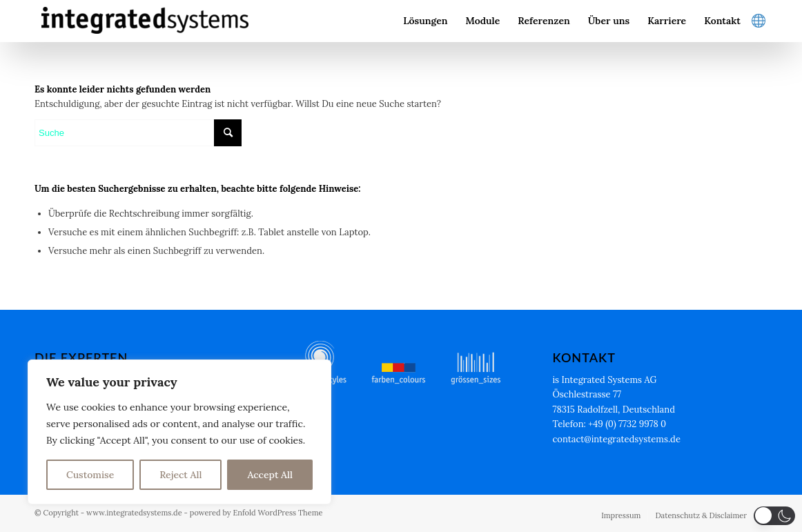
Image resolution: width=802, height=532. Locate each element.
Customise (90, 475)
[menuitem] (425, 21)
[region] (179, 432)
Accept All (270, 475)
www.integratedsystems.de (134, 513)
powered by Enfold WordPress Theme (256, 513)
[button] (774, 516)
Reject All (180, 475)
